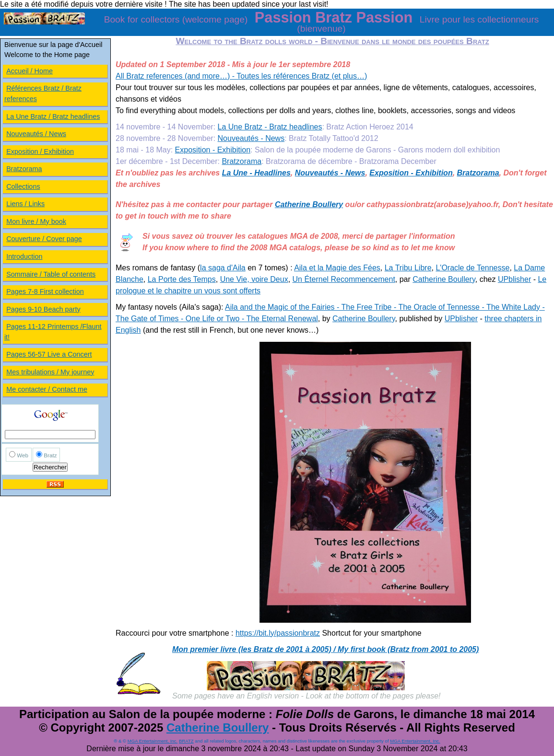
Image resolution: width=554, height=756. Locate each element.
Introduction (24, 256)
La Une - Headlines (256, 173)
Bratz (50, 455)
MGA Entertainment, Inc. (153, 741)
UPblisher (514, 279)
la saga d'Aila (223, 268)
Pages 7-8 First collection (45, 291)
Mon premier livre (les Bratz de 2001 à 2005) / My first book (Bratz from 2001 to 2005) (325, 649)
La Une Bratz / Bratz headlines (53, 116)
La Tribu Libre (408, 268)
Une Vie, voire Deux (254, 279)
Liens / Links (25, 204)
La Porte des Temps (182, 279)
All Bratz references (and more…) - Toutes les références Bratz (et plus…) (241, 76)
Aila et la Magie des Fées (337, 268)
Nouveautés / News (36, 134)
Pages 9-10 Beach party (43, 309)
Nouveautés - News (251, 138)
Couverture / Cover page (44, 239)
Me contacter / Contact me (47, 389)
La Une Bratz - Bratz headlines (270, 127)
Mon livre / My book (36, 221)
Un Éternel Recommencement (344, 279)
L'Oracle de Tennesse (472, 268)
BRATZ (186, 741)
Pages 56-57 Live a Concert (49, 354)
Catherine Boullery (309, 204)
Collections (23, 186)
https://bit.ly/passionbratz (278, 633)
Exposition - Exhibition (213, 150)
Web (23, 455)
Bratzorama (242, 161)
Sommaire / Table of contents (51, 274)
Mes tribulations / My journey (50, 372)
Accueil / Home (29, 71)
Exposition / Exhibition (40, 151)
